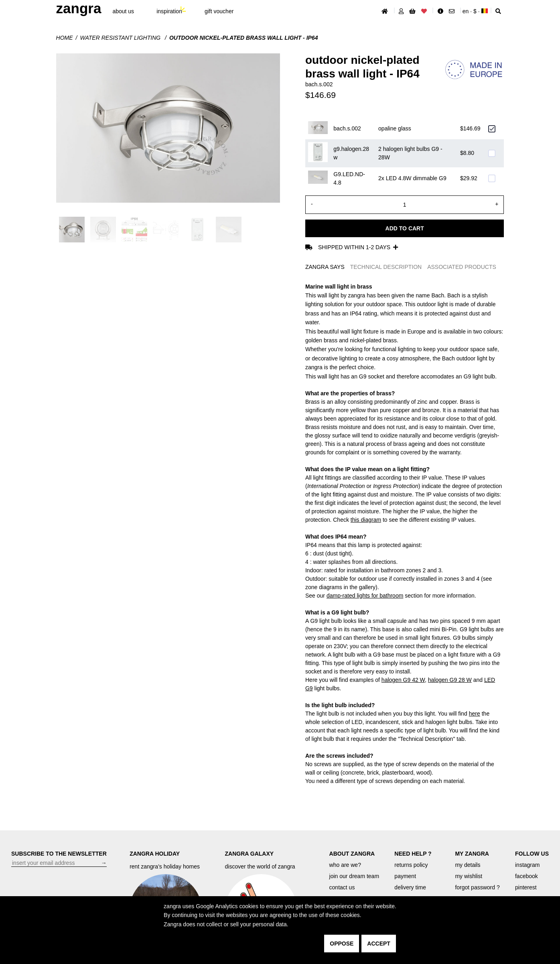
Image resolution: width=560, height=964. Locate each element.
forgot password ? (477, 887)
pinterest (526, 887)
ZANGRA (79, 8)
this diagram (366, 520)
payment (405, 876)
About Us (123, 11)
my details (468, 865)
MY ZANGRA (472, 854)
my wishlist (469, 876)
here (475, 714)
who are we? (345, 865)
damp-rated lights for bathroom (365, 596)
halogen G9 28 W (450, 680)
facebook (527, 876)
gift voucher (219, 11)
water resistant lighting (121, 38)
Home (65, 38)
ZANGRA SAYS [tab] (325, 267)
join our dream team (354, 876)
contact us (342, 887)
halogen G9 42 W (403, 680)
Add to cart (405, 228)
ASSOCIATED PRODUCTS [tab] (462, 267)
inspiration (169, 11)
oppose (342, 944)
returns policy (411, 865)
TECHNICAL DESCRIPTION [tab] (386, 267)
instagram (527, 865)
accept (379, 944)
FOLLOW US (532, 854)
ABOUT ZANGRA (352, 854)
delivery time (410, 887)
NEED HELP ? (413, 854)
